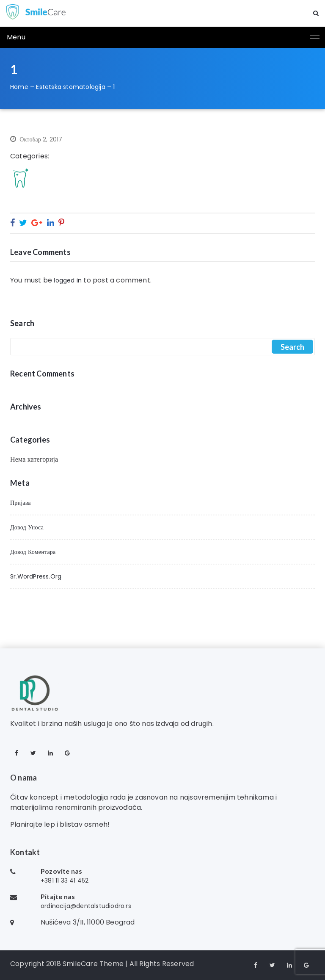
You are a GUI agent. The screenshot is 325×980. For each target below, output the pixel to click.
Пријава (21, 503)
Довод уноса (27, 527)
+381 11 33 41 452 (65, 880)
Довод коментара (33, 552)
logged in (68, 280)
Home (19, 87)
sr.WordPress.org (36, 576)
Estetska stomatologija (70, 87)
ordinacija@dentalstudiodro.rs (86, 906)
